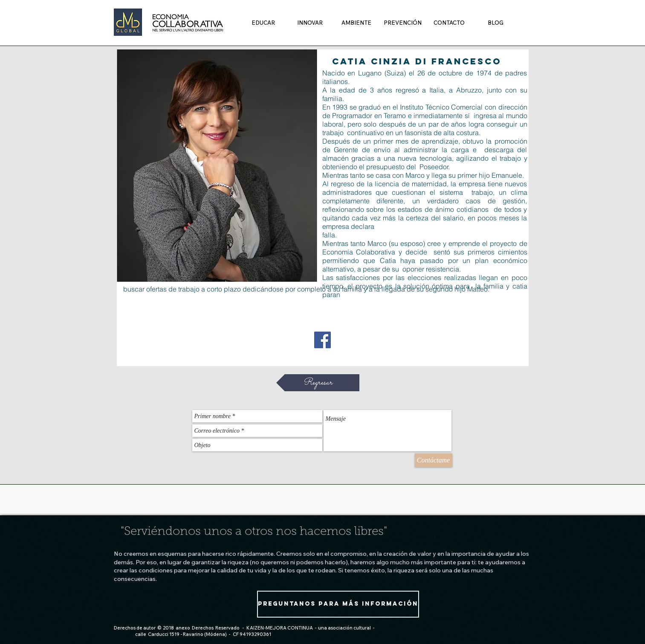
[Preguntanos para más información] (338, 604)
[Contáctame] (434, 460)
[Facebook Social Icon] (322, 340)
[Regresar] (318, 383)
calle (141, 634)
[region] (217, 166)
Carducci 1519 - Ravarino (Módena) (187, 634)
